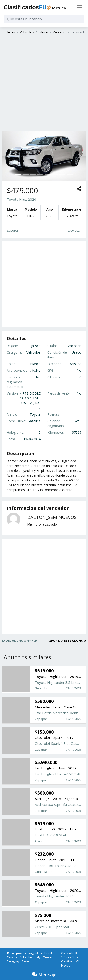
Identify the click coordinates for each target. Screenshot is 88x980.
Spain (25, 961)
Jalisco (43, 32)
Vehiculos (27, 32)
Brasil (48, 953)
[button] (8, 156)
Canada (12, 957)
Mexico (47, 957)
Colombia (26, 957)
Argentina (36, 953)
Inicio (11, 32)
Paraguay (13, 961)
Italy (38, 957)
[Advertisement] (43, 83)
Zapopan (60, 32)
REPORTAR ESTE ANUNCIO (67, 641)
